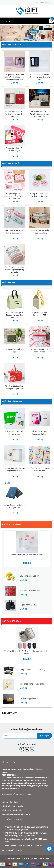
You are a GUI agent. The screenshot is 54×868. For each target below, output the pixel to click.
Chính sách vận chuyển (13, 806)
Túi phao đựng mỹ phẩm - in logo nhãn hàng (39, 232)
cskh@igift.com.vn (13, 850)
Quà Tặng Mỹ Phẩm (11, 164)
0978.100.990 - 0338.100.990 (17, 846)
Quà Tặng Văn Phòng (12, 401)
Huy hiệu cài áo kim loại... (30, 590)
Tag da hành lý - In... (28, 605)
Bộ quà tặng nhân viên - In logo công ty (15, 149)
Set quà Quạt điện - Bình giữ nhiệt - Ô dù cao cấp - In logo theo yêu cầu (14, 77)
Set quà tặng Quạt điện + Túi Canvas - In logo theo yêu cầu (15, 114)
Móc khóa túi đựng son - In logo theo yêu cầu (15, 232)
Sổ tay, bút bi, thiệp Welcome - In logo (40, 433)
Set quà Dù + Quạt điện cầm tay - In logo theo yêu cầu (39, 77)
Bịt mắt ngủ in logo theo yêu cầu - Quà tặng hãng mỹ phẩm (14, 270)
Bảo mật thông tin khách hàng (16, 814)
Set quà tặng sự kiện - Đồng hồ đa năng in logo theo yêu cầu (39, 114)
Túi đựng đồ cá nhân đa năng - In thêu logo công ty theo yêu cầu (27, 652)
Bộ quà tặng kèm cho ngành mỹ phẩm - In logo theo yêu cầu (14, 196)
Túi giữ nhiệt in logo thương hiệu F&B (39, 314)
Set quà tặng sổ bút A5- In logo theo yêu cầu (14, 469)
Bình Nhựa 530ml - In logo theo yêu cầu (27, 555)
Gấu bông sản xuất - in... (30, 576)
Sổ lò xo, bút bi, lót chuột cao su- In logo (15, 433)
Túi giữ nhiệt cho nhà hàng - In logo (39, 351)
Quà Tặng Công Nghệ (12, 45)
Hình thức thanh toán (12, 810)
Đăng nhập (40, 2)
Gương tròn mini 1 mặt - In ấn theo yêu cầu (39, 195)
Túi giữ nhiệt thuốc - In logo (15, 351)
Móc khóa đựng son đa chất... (32, 684)
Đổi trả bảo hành (10, 802)
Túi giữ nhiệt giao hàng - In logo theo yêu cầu (14, 387)
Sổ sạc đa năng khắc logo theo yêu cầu (14, 506)
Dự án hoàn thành (11, 525)
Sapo (47, 859)
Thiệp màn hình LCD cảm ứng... (33, 669)
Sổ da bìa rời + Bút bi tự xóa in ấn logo (39, 469)
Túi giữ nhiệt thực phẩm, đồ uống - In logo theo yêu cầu (15, 315)
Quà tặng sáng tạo (12, 621)
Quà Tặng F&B (9, 282)
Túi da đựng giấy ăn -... (29, 698)
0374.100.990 (37, 846)
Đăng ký (48, 2)
